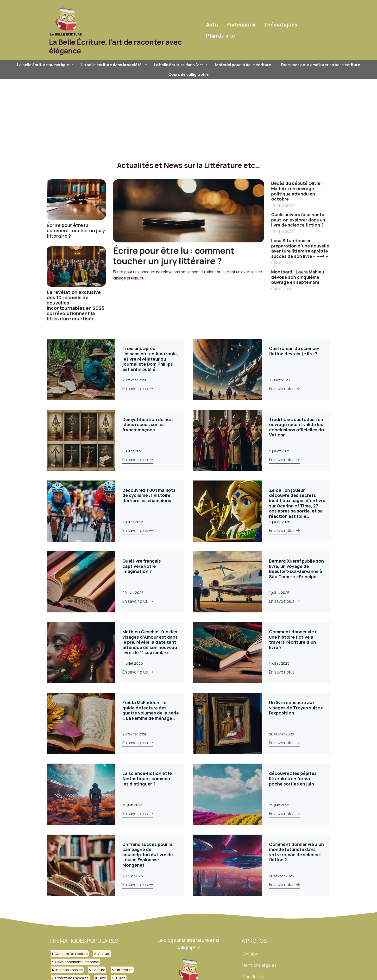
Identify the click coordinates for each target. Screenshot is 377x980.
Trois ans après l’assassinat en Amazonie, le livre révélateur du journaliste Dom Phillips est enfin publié (150, 359)
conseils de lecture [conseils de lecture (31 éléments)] (71, 954)
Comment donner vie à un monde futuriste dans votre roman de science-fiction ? (296, 852)
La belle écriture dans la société (115, 65)
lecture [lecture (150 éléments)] (99, 970)
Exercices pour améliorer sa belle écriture (320, 65)
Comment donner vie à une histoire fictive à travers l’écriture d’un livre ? (293, 639)
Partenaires (241, 25)
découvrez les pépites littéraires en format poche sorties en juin (293, 778)
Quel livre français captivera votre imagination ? (142, 566)
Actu (212, 25)
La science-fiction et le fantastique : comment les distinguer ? (147, 778)
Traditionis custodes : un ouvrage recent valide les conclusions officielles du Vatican (296, 427)
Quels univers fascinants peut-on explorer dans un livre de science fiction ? (298, 220)
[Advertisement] (188, 115)
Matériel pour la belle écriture (243, 65)
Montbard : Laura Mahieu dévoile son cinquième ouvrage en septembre (298, 277)
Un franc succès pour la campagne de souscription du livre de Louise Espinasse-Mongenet (148, 855)
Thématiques (281, 25)
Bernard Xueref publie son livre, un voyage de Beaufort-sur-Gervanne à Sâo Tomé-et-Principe (296, 569)
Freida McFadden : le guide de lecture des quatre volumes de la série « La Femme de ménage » (151, 710)
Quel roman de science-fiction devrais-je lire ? (294, 351)
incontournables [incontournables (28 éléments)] (69, 970)
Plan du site (221, 36)
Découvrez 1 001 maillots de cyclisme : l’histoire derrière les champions (149, 495)
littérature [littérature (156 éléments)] (124, 970)
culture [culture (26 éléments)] (104, 954)
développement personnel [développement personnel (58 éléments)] (77, 962)
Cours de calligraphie (188, 74)
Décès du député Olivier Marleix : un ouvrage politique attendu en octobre (297, 191)
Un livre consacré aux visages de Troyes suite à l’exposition (296, 708)
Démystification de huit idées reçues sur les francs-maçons (148, 425)
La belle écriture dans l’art (182, 65)
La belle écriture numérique (47, 65)
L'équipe (250, 954)
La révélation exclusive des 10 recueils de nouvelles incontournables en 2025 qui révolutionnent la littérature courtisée (75, 305)
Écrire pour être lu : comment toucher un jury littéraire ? (76, 230)
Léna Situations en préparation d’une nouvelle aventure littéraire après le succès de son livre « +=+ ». (300, 248)
